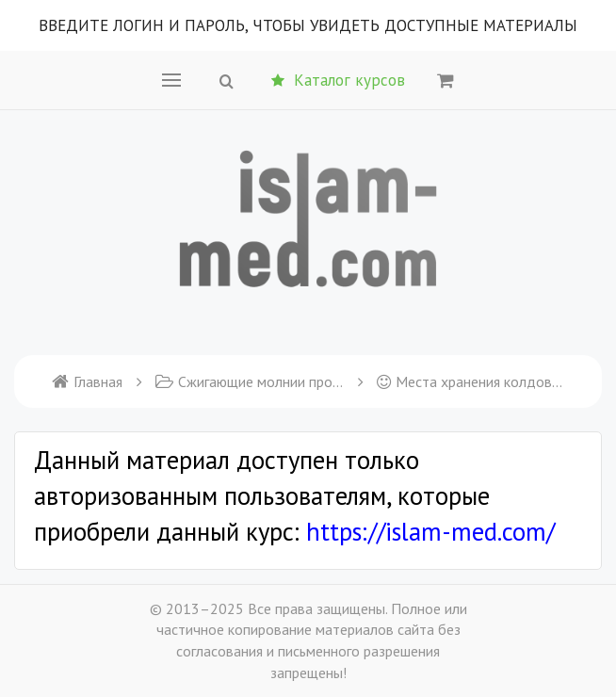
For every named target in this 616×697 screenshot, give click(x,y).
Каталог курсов (338, 80)
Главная (87, 381)
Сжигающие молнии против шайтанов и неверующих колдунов (250, 381)
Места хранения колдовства (471, 381)
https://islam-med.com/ (430, 531)
